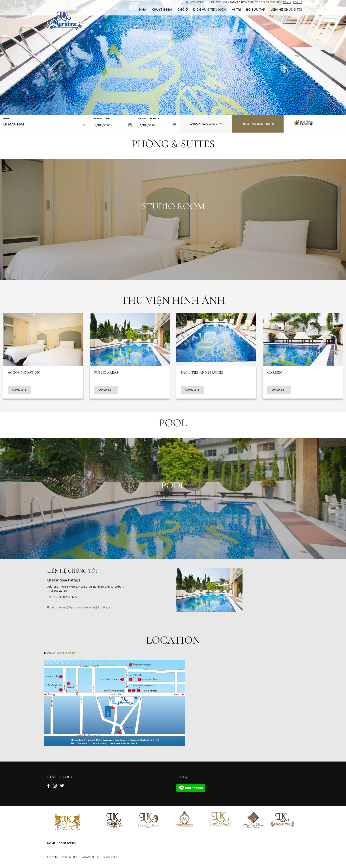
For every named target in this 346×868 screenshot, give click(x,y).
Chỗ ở (183, 9)
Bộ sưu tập (256, 9)
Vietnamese (195, 2)
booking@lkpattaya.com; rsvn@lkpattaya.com (86, 607)
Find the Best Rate (258, 124)
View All (19, 390)
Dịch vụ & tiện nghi (210, 9)
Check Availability (206, 124)
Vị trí (236, 9)
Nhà (143, 9)
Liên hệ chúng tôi (286, 9)
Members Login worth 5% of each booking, (245, 2)
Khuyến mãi (162, 9)
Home (51, 843)
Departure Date (149, 119)
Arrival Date (102, 119)
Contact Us (67, 843)
